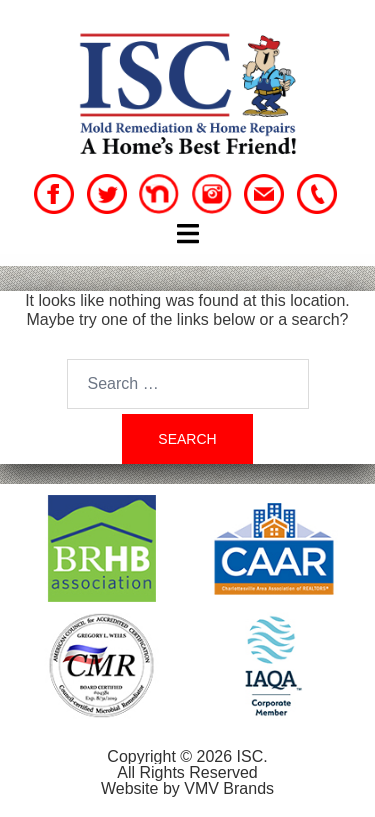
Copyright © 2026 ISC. (187, 756)
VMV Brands (229, 788)
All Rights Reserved (187, 772)
